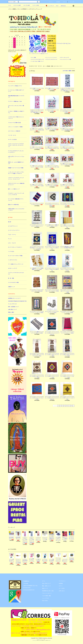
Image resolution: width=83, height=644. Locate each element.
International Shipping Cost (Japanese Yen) (17, 301)
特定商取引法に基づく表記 (48, 591)
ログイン (64, 2)
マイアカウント (62, 581)
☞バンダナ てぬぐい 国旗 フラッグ (37, 61)
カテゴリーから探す (16, 5)
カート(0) (71, 2)
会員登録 (57, 2)
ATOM (46, 601)
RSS (43, 601)
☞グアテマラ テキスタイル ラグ (51, 59)
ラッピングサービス (12, 304)
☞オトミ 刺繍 (33, 57)
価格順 (70, 71)
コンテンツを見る (35, 5)
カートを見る (62, 588)
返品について (45, 588)
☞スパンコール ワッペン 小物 (65, 59)
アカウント (50, 2)
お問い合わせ (62, 6)
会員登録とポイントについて (14, 298)
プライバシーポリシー (47, 593)
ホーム (10, 5)
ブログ (57, 6)
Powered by (41, 640)
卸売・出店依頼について (13, 307)
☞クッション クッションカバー (51, 57)
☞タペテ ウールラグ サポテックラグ (37, 59)
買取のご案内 (11, 312)
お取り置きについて (12, 309)
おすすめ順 (65, 71)
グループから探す (26, 5)
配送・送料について (46, 586)
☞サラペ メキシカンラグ (64, 57)
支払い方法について (46, 583)
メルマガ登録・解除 (46, 596)
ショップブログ (46, 598)
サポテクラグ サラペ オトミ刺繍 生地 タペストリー (40, 54)
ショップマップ (50, 6)
